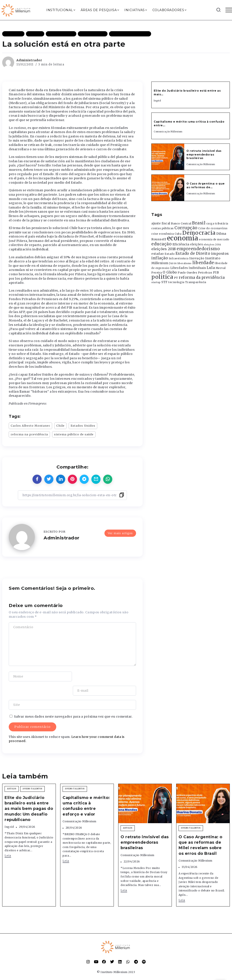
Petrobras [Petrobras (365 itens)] (205, 273)
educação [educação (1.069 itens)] (161, 244)
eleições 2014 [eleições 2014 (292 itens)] (212, 245)
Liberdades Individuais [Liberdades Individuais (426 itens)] (188, 268)
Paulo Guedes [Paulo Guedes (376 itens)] (187, 273)
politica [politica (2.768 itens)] (162, 277)
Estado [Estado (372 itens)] (170, 254)
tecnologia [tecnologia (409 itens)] (176, 282)
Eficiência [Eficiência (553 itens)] (181, 244)
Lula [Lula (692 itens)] (211, 268)
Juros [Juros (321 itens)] (173, 263)
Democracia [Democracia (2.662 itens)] (199, 233)
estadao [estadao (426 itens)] (158, 254)
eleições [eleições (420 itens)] (196, 244)
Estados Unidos (83, 426)
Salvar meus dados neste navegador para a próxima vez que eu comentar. (73, 702)
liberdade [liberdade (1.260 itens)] (203, 263)
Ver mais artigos (120, 533)
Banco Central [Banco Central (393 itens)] (181, 223)
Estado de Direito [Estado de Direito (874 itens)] (193, 253)
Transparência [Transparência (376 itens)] (196, 282)
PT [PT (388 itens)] (176, 278)
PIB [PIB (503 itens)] (216, 272)
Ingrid (157, 101)
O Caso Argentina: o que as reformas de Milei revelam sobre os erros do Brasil (200, 831)
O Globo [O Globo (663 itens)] (170, 272)
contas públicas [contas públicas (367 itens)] (163, 228)
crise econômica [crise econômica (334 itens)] (163, 234)
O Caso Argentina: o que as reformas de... (206, 185)
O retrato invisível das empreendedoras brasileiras (204, 155)
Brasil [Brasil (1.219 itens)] (199, 223)
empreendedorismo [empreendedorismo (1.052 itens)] (198, 249)
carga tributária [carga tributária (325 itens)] (217, 224)
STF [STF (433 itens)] (165, 282)
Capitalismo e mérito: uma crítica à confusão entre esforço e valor (86, 792)
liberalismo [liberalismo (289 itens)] (185, 263)
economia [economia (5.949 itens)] (183, 238)
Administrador (29, 60)
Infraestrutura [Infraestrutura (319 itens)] (179, 258)
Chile (60, 426)
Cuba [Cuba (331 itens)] (178, 234)
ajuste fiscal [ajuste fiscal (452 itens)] (161, 223)
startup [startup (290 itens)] (156, 282)
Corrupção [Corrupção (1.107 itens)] (186, 228)
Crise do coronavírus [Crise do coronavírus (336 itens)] (213, 228)
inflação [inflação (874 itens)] (160, 258)
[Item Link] (168, 157)
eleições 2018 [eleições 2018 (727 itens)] (164, 249)
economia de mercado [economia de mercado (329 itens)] (214, 239)
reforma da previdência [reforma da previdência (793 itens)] (202, 277)
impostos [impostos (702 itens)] (220, 253)
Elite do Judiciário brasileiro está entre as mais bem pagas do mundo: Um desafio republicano (29, 794)
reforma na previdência (29, 434)
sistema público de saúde (74, 434)
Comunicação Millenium (168, 132)
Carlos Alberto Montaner (30, 426)
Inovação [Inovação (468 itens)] (197, 258)
